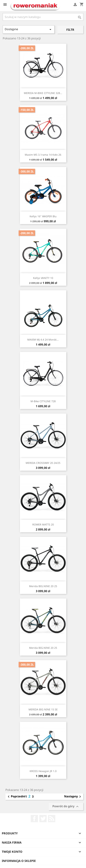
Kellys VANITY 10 (43, 278)
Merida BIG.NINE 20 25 (43, 586)
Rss (52, 819)
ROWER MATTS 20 (43, 524)
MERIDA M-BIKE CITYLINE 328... (43, 93)
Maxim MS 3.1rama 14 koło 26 (43, 155)
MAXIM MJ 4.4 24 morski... (43, 340)
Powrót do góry (66, 806)
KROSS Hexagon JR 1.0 (43, 771)
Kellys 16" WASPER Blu (43, 216)
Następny (73, 797)
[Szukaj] (43, 17)
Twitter (43, 819)
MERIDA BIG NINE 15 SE (43, 709)
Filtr (70, 30)
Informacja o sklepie (19, 861)
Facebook (34, 819)
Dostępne (29, 29)
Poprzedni (16, 797)
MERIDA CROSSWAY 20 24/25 (43, 463)
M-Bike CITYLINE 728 (43, 401)
